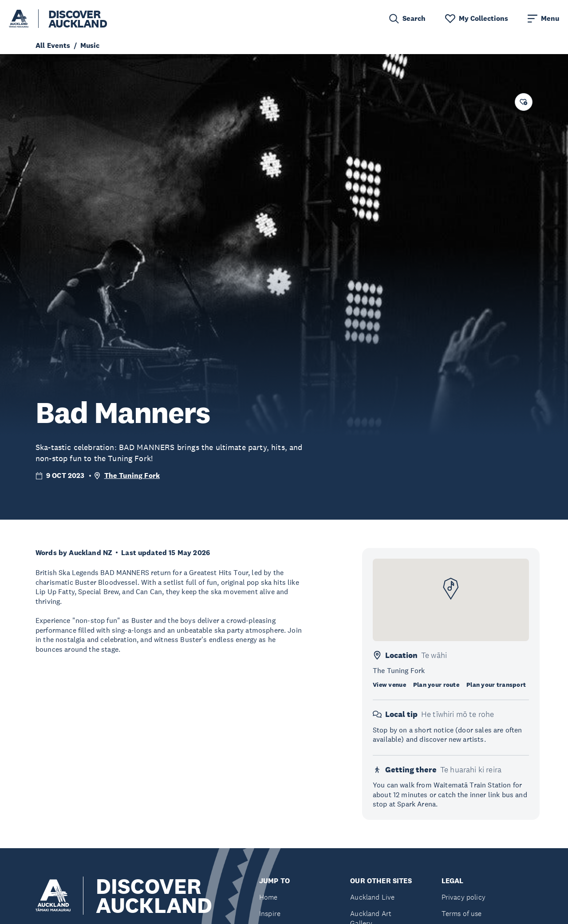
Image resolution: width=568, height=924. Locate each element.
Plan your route (436, 685)
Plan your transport (496, 685)
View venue (389, 685)
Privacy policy (463, 897)
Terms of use (462, 914)
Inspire (270, 914)
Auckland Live (372, 897)
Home (268, 897)
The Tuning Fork (132, 476)
